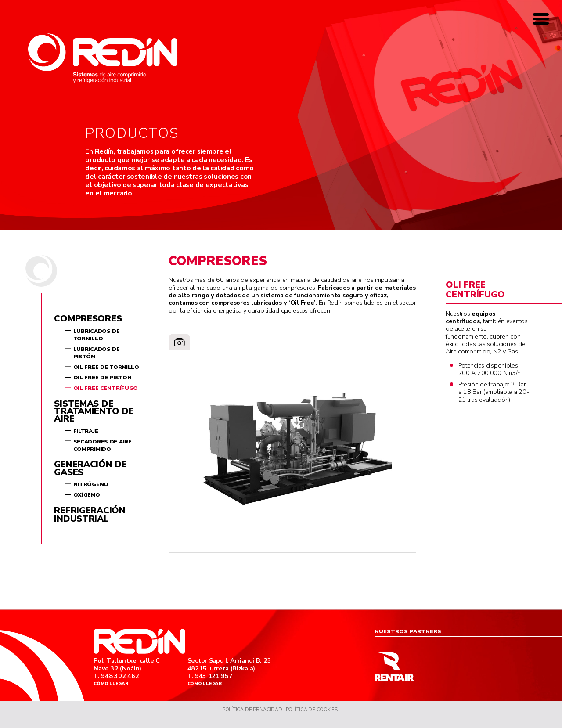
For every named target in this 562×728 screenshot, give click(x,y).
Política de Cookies (315, 718)
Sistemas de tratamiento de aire (94, 411)
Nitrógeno (91, 484)
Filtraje (86, 431)
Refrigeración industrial (90, 515)
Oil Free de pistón (103, 378)
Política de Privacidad (250, 718)
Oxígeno (87, 495)
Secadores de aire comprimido (103, 445)
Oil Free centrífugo (106, 388)
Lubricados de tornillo (97, 335)
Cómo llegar (113, 687)
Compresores (88, 319)
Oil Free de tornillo (106, 367)
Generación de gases (90, 468)
